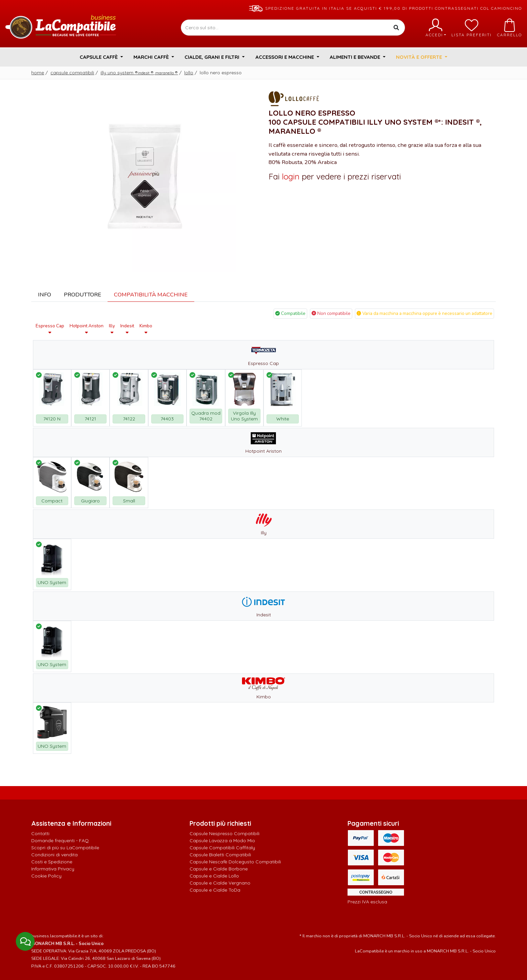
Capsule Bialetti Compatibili (220, 855)
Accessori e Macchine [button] (285, 57)
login (291, 176)
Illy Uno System (139, 73)
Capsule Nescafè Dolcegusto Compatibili (235, 862)
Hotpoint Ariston (87, 329)
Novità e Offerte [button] (420, 57)
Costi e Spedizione (52, 862)
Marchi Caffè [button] (152, 57)
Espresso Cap (50, 329)
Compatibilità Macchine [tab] (151, 295)
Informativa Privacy (53, 869)
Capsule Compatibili (72, 73)
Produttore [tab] (83, 295)
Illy (112, 329)
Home (38, 73)
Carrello (510, 28)
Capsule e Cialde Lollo (214, 876)
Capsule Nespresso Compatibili (225, 833)
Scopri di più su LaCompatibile (65, 848)
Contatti (40, 833)
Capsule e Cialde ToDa (215, 890)
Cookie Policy (46, 876)
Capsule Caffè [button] (99, 57)
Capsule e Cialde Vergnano (220, 883)
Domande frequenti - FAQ (60, 841)
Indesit (127, 329)
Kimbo (146, 329)
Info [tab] (45, 295)
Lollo (189, 73)
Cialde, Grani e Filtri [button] (213, 57)
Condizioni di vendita (54, 855)
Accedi (436, 28)
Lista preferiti (472, 28)
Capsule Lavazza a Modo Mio (222, 841)
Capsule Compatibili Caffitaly (222, 848)
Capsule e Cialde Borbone (219, 869)
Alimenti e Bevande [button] (356, 57)
